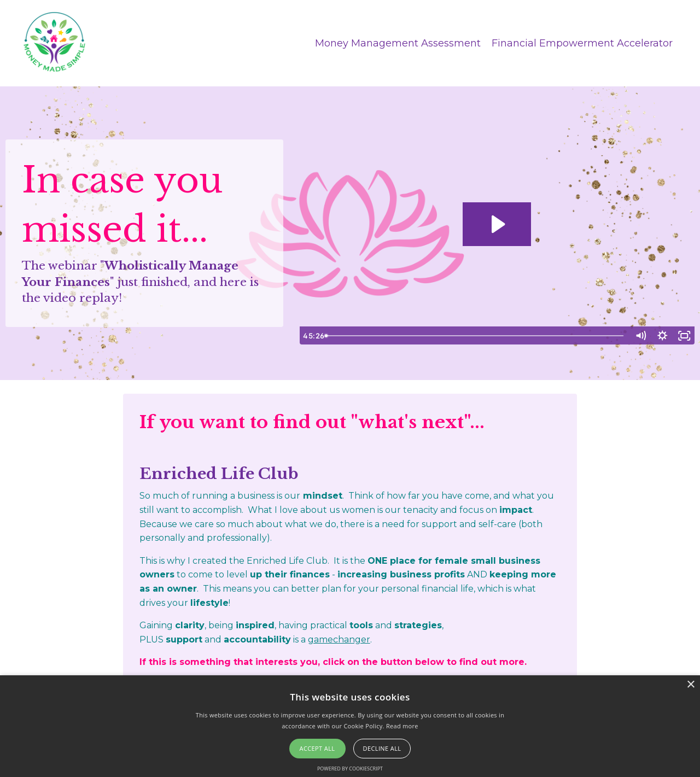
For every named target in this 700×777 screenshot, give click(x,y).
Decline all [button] (382, 748)
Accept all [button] (317, 748)
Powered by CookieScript (350, 769)
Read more (402, 726)
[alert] (350, 726)
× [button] (690, 685)
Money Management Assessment (398, 43)
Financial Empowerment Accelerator (582, 43)
